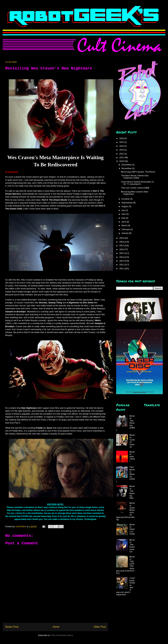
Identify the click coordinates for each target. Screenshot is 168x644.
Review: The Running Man (132, 492)
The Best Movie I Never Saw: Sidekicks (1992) (135, 177)
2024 (122, 146)
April (124, 222)
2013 (122, 261)
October (126, 199)
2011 (122, 269)
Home (56, 627)
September (127, 203)
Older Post (100, 627)
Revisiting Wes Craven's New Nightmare (135, 193)
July (123, 210)
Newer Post (12, 627)
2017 (122, 246)
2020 (122, 161)
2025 (122, 142)
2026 (122, 138)
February (126, 229)
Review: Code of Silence (132, 441)
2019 (122, 238)
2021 (122, 157)
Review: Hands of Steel (132, 529)
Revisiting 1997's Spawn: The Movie (138, 172)
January (125, 233)
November (127, 168)
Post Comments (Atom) (62, 635)
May (124, 218)
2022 (122, 154)
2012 (122, 265)
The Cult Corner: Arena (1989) (135, 188)
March (125, 225)
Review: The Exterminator (132, 546)
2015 (122, 253)
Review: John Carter (132, 457)
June (124, 214)
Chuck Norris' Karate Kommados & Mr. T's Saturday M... (137, 183)
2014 (122, 257)
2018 (122, 242)
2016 (122, 249)
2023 (122, 150)
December (127, 165)
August (125, 206)
